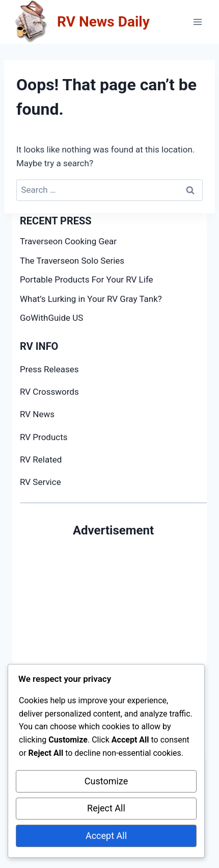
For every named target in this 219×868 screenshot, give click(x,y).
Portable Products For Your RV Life (87, 279)
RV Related (41, 459)
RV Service (40, 482)
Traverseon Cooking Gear (68, 241)
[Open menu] (197, 22)
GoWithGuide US (51, 318)
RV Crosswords (49, 392)
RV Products (44, 437)
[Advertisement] (109, 649)
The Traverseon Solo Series (72, 261)
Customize (106, 781)
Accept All (106, 836)
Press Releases (49, 369)
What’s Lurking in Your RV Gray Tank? (91, 299)
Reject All (106, 808)
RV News (37, 414)
